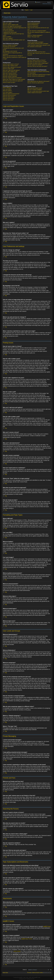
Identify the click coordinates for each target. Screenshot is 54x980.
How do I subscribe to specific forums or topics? (39, 75)
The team (29, 973)
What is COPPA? (7, 37)
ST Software (28, 979)
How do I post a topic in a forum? (11, 64)
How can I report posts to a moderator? (12, 78)
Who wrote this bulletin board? (35, 88)
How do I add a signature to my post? (12, 67)
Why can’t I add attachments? (10, 75)
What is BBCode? (7, 88)
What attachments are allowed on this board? (39, 81)
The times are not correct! (9, 47)
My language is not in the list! (10, 51)
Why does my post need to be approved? (13, 81)
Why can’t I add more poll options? (11, 70)
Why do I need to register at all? (11, 25)
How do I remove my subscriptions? (36, 76)
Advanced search (47, 4)
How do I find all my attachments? (36, 83)
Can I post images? (8, 92)
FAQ (23, 10)
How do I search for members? (35, 65)
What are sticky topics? (9, 97)
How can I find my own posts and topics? (37, 66)
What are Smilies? (7, 91)
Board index (7, 13)
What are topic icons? (8, 100)
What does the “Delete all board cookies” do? (14, 40)
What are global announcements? (11, 94)
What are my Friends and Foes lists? (36, 52)
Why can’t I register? (8, 38)
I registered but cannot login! (10, 32)
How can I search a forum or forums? (37, 60)
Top (6, 118)
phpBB (21, 977)
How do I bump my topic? (9, 82)
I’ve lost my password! (8, 31)
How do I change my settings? (10, 45)
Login (31, 10)
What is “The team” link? (33, 37)
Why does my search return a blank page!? (38, 63)
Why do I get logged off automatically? (12, 26)
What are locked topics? (9, 98)
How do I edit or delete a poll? (10, 72)
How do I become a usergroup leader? (37, 31)
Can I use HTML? (7, 89)
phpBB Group (47, 926)
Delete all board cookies (37, 973)
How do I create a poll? (9, 69)
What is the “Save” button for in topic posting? (14, 79)
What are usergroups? (33, 26)
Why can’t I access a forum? (10, 73)
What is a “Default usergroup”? (35, 35)
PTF (33, 979)
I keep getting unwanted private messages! (38, 44)
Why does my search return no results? (37, 62)
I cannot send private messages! (35, 42)
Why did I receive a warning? (10, 76)
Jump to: (25, 969)
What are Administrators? (34, 23)
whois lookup (17, 951)
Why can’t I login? (7, 23)
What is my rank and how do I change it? (13, 56)
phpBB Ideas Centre (27, 939)
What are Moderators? (33, 25)
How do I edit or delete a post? (10, 66)
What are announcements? (9, 95)
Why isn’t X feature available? (35, 90)
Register (27, 10)
